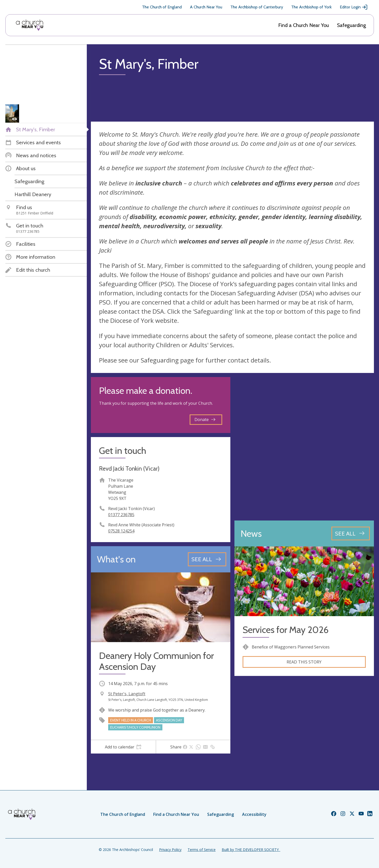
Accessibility (254, 814)
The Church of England (162, 7)
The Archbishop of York (311, 7)
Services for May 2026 (286, 630)
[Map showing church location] (304, 447)
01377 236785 (121, 515)
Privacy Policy (170, 850)
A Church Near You (206, 7)
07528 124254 (121, 531)
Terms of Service (202, 850)
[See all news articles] (351, 533)
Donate (205, 419)
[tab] (123, 747)
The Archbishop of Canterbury (257, 7)
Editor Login (354, 7)
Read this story (304, 662)
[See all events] (207, 559)
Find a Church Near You (304, 25)
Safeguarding (352, 25)
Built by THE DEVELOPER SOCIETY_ (251, 850)
